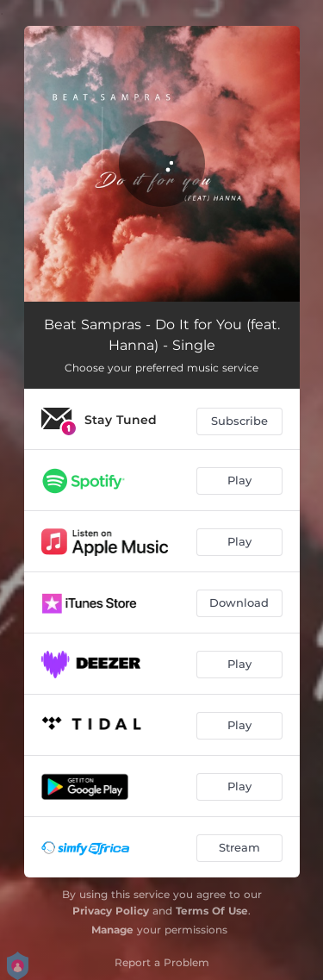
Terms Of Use (212, 911)
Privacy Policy (111, 911)
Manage (112, 930)
